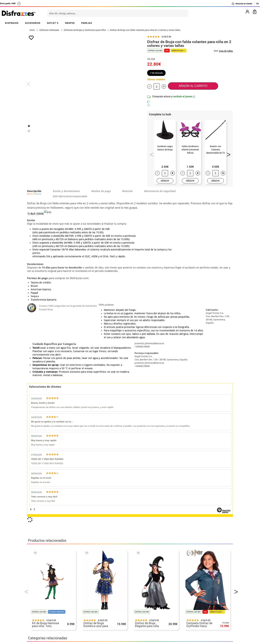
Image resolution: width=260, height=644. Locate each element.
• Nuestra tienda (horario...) (46, 582)
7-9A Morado (156, 73)
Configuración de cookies (46, 613)
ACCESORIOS (33, 23)
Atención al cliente (242, 4)
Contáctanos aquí (110, 587)
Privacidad (54, 600)
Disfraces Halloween (116, 488)
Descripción (34, 191)
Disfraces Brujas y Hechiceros (49, 488)
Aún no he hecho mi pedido (190, 582)
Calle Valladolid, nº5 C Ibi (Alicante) (187, 609)
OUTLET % (53, 23)
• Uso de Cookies (39, 608)
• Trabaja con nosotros (43, 617)
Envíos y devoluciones (66, 191)
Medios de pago (101, 191)
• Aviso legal (36, 600)
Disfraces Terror (85, 488)
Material (127, 191)
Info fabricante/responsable (70, 196)
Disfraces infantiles (149, 488)
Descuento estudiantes (45, 587)
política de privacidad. (143, 541)
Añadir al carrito (193, 86)
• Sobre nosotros (39, 591)
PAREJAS (87, 23)
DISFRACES (12, 23)
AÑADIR (165, 181)
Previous (151, 153)
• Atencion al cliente (41, 604)
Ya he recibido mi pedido (188, 591)
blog (109, 563)
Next (227, 153)
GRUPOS (70, 23)
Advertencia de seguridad (160, 191)
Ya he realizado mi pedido (189, 587)
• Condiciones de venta (43, 595)
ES (258, 4)
